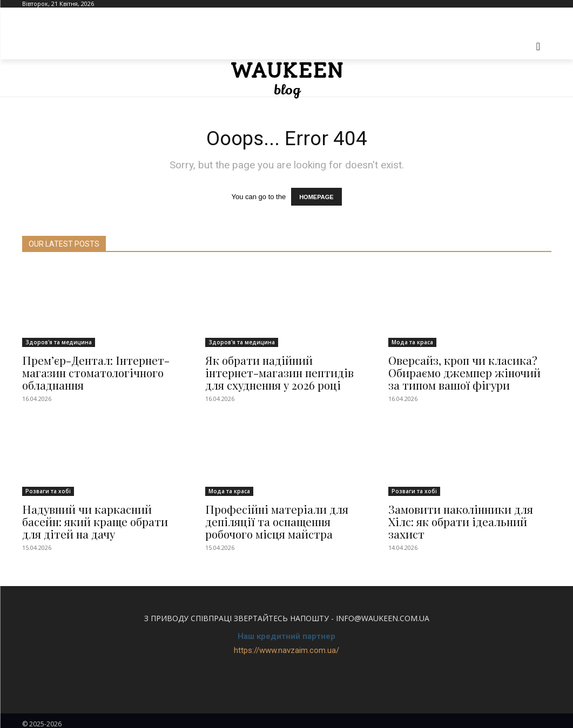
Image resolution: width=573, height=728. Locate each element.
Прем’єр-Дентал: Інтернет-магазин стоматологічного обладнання (89, 372)
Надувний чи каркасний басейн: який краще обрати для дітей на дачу (102, 517)
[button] (538, 46)
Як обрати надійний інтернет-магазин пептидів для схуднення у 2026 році (280, 372)
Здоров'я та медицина (59, 343)
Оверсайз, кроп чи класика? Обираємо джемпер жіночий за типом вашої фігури (466, 372)
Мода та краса (412, 343)
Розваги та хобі (48, 488)
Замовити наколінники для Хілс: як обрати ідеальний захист (469, 511)
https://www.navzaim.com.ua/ (286, 644)
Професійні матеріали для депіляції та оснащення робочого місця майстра (270, 517)
